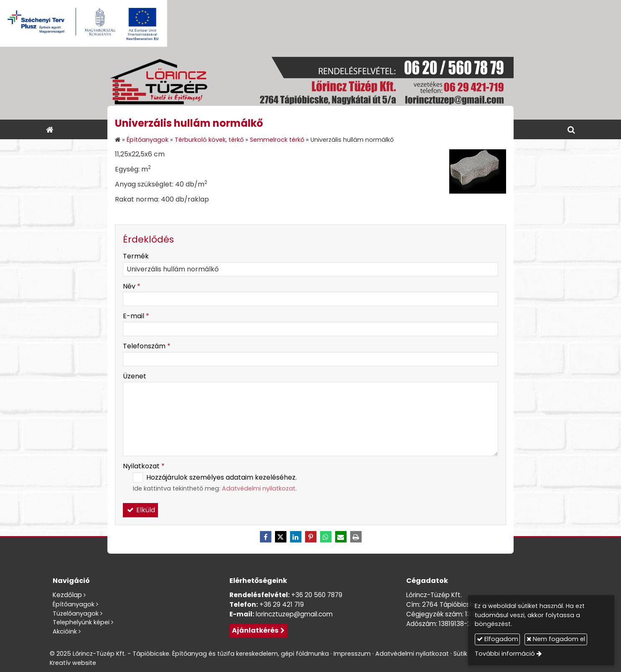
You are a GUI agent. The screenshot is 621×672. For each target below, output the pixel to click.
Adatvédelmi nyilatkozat (259, 488)
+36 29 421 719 (282, 604)
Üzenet (135, 376)
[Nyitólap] (310, 83)
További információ (505, 654)
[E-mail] (341, 537)
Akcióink (65, 631)
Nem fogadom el (556, 639)
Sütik (460, 654)
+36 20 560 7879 (317, 595)
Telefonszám (147, 346)
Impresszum (352, 654)
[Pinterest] (310, 537)
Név (132, 286)
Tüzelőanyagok (76, 613)
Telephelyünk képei (81, 622)
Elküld (140, 510)
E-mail (136, 316)
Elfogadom (498, 639)
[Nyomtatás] (356, 537)
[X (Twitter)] (280, 537)
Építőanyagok (74, 604)
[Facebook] (265, 537)
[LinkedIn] (295, 537)
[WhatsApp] (326, 537)
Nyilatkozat (144, 466)
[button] (571, 129)
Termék (136, 256)
